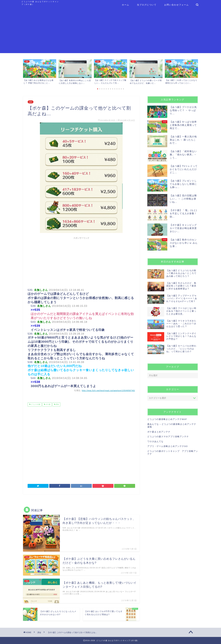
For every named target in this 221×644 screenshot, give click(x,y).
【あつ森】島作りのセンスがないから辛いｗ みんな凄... (184, 243)
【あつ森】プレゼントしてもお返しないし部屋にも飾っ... (183, 184)
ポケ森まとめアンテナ (159, 432)
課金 (57, 404)
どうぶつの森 (35, 404)
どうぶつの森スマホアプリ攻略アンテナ (168, 437)
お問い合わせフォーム (176, 5)
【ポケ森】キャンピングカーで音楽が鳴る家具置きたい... (183, 228)
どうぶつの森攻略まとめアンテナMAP (167, 419)
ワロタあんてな (155, 441)
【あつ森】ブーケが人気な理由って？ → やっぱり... (183, 110)
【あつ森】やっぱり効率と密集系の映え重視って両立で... (183, 125)
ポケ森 (48, 404)
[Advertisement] (110, 32)
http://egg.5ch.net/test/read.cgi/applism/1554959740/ (108, 391)
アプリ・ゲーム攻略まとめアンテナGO (168, 446)
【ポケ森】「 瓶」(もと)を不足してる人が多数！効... (183, 213)
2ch (31, 102)
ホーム (126, 5)
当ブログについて (147, 5)
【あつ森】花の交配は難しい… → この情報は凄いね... (183, 199)
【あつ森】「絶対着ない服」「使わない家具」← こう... (183, 154)
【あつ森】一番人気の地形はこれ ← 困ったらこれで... (183, 140)
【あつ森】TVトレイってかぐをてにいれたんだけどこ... (184, 169)
